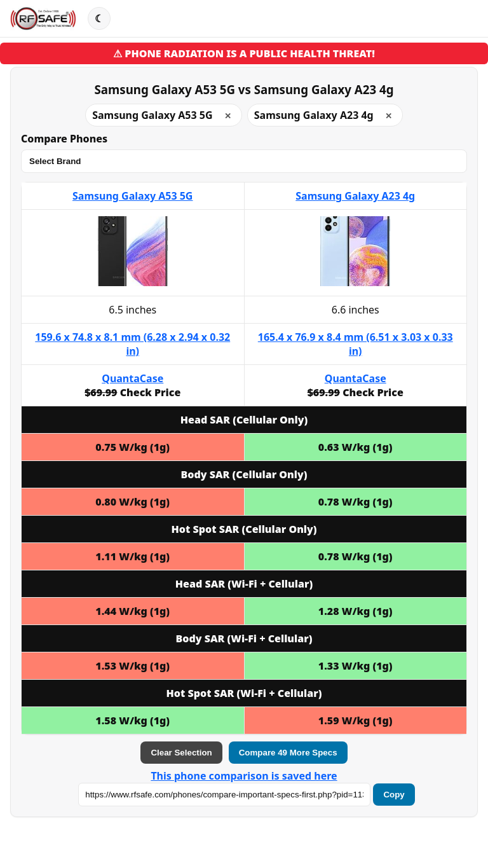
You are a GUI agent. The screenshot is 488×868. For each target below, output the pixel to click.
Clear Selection (181, 753)
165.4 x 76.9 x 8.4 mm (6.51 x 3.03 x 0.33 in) (356, 344)
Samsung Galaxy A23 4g (355, 196)
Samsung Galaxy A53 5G (132, 196)
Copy (394, 795)
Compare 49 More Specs (288, 753)
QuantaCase (132, 378)
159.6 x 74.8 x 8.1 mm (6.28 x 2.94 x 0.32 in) (132, 344)
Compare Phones (64, 139)
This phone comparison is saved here (244, 776)
